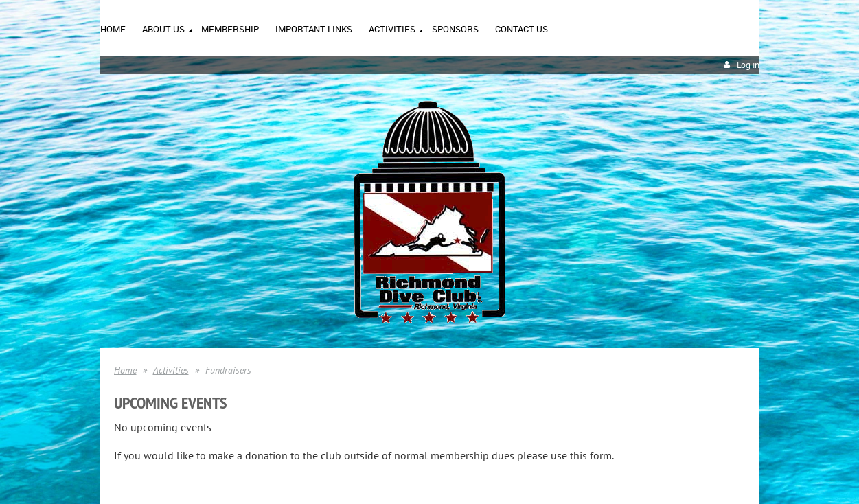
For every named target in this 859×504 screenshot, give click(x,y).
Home (125, 370)
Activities (171, 370)
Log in (748, 65)
